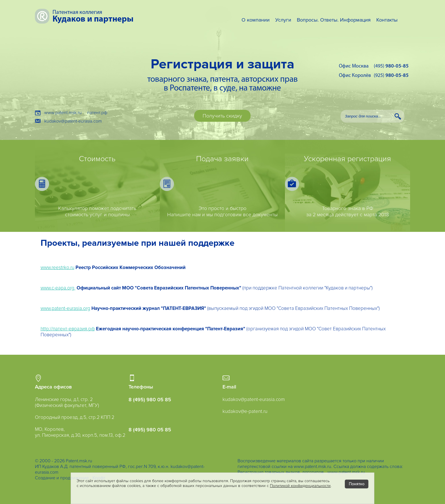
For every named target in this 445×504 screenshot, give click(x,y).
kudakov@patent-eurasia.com (73, 121)
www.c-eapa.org (58, 288)
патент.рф (97, 113)
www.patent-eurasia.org (65, 308)
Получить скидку (222, 116)
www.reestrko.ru (57, 267)
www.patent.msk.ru (63, 113)
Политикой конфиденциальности (300, 486)
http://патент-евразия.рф (68, 329)
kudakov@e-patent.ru (245, 411)
